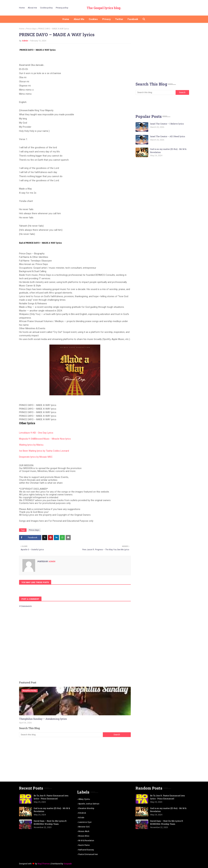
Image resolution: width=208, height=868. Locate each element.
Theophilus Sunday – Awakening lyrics (43, 719)
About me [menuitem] (79, 19)
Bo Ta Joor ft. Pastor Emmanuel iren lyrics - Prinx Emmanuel (51, 797)
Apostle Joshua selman (89, 804)
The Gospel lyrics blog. (104, 8)
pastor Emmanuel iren (88, 854)
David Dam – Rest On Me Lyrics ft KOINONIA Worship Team (50, 822)
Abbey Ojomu (84, 799)
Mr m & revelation (86, 841)
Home (22, 8)
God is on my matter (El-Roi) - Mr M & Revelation (168, 151)
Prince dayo (31, 29)
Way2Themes (44, 864)
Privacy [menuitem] (106, 19)
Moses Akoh (84, 831)
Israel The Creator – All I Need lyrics (168, 136)
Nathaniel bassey (86, 850)
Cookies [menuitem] (93, 19)
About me (32, 8)
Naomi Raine (84, 845)
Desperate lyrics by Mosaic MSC (36, 457)
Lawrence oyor (85, 822)
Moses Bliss (84, 836)
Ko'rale (81, 818)
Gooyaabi (68, 864)
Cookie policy (46, 8)
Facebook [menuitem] (133, 19)
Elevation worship (86, 808)
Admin (25, 41)
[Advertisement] (75, 759)
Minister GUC (84, 827)
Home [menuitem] (66, 19)
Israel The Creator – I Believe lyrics (167, 124)
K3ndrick (82, 813)
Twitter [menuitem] (119, 19)
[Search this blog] (61, 735)
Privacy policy (62, 8)
